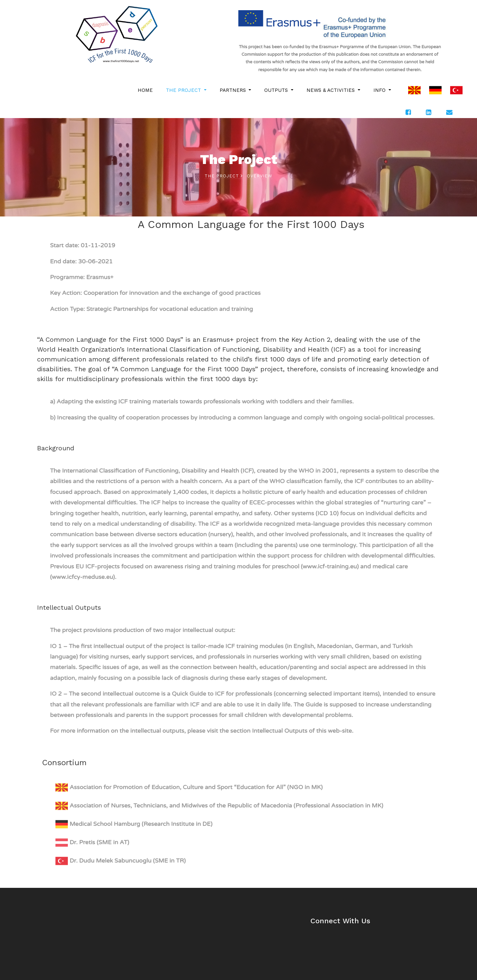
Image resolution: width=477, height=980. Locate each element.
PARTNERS (234, 90)
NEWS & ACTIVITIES (331, 90)
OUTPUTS (277, 90)
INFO (380, 90)
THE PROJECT (184, 90)
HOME (145, 90)
